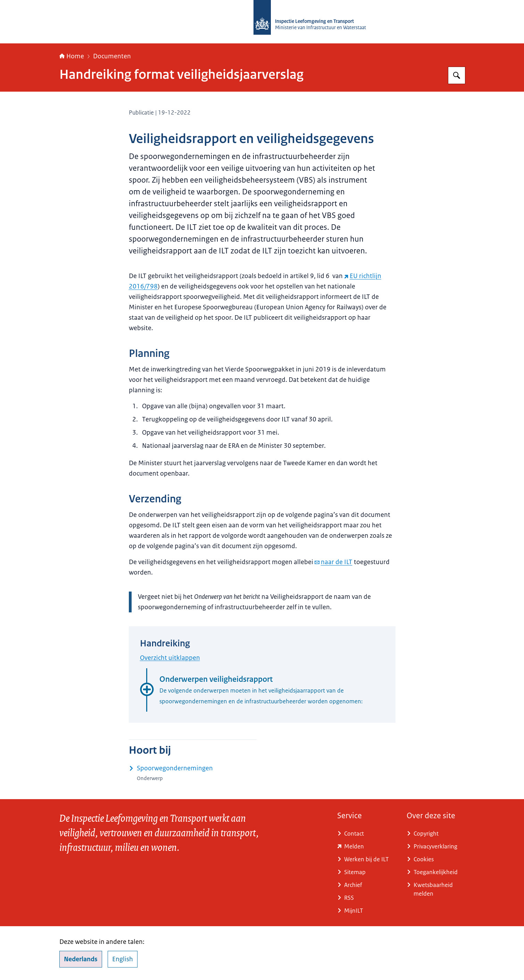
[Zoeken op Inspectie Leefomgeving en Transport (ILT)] (457, 75)
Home (72, 56)
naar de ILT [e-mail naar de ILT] (334, 562)
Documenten (112, 56)
